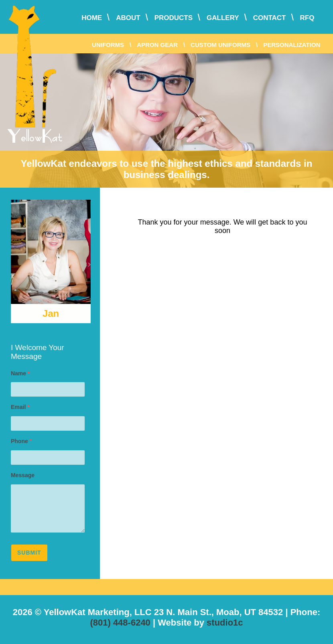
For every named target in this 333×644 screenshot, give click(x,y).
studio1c (225, 623)
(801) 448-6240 (120, 623)
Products (174, 18)
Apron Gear (157, 45)
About (128, 18)
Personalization (292, 45)
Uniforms (108, 45)
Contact (270, 18)
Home (92, 18)
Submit (29, 553)
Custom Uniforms (220, 45)
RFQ (307, 18)
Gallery (223, 18)
